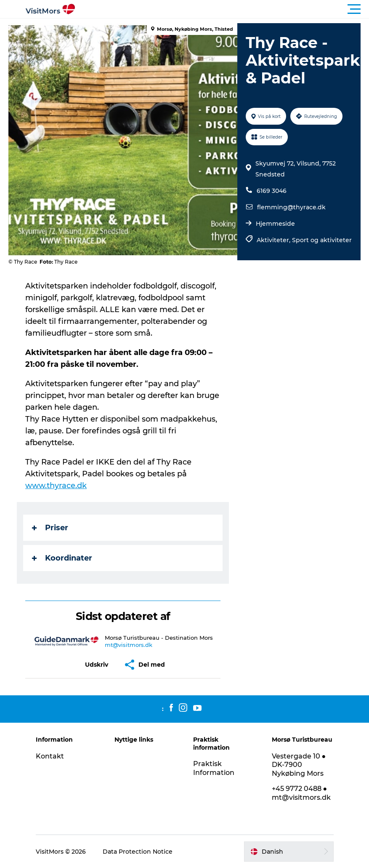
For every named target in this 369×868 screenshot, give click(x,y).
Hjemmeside (275, 224)
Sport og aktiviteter (322, 240)
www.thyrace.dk (56, 486)
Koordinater (62, 558)
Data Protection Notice (138, 852)
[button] (222, 9)
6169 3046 (272, 191)
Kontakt (50, 756)
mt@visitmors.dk (129, 645)
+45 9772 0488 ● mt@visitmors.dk (301, 793)
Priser (50, 528)
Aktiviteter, (274, 240)
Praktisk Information (214, 768)
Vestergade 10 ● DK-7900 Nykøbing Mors (299, 765)
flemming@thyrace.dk (291, 207)
